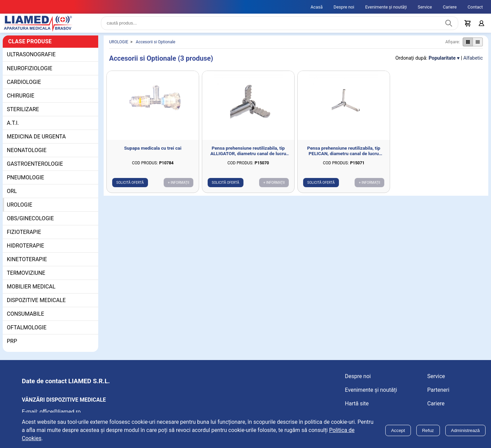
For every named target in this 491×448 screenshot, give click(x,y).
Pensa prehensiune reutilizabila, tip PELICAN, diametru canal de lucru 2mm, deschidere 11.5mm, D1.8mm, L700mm (344, 156)
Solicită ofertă (130, 188)
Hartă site (357, 409)
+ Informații (178, 188)
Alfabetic (473, 64)
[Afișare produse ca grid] (468, 47)
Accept (398, 430)
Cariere (450, 7)
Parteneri (438, 395)
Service (425, 7)
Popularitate (442, 64)
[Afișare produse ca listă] (478, 47)
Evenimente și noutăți (386, 7)
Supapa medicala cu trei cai (153, 153)
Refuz (428, 430)
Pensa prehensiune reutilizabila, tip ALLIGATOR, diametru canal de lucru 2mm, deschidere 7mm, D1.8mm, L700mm (248, 156)
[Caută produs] (449, 26)
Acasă (317, 7)
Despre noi (344, 7)
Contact (475, 7)
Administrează (465, 430)
